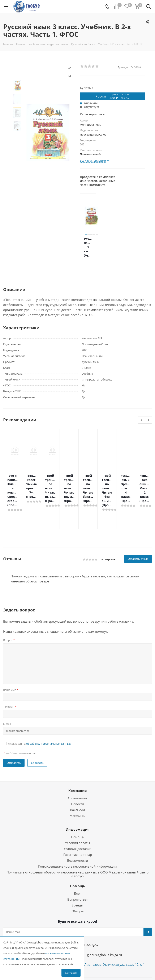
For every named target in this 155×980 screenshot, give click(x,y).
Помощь (78, 812)
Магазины (77, 790)
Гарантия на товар (78, 829)
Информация (77, 804)
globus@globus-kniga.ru (104, 930)
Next (148, 420)
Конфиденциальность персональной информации (77, 841)
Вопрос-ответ (78, 874)
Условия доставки (78, 823)
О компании (77, 773)
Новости (78, 779)
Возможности (78, 835)
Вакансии (77, 785)
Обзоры (78, 886)
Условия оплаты (77, 818)
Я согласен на (39, 718)
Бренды (77, 880)
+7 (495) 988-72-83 (54, 929)
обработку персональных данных (48, 718)
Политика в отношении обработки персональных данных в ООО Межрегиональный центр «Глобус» (77, 849)
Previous (142, 420)
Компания (77, 765)
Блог (77, 868)
